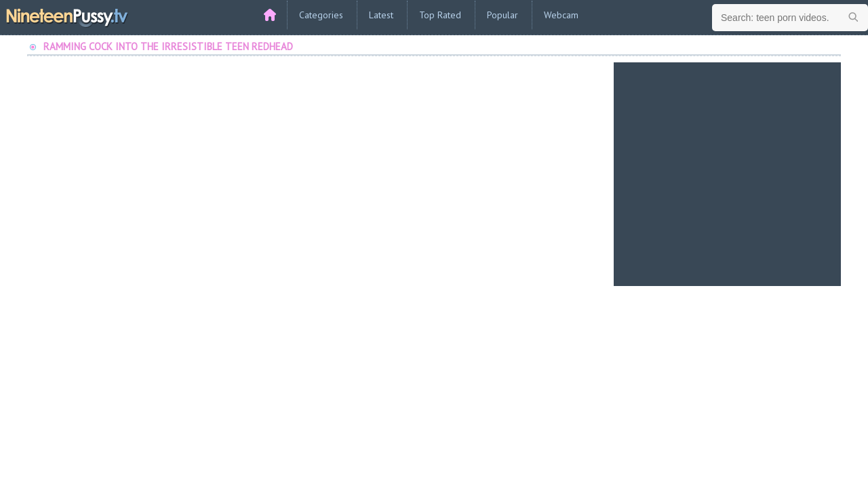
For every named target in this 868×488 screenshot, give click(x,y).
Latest (381, 15)
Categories (321, 15)
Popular (502, 15)
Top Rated (440, 15)
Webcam (561, 15)
